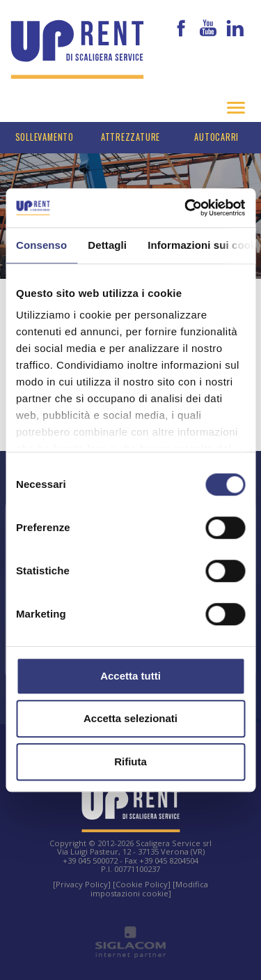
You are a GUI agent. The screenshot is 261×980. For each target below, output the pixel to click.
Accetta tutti (130, 676)
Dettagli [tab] (107, 245)
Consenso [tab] (41, 245)
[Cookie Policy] (142, 884)
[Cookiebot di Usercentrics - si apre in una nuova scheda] (186, 208)
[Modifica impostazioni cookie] (150, 888)
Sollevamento (45, 137)
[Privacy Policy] (82, 884)
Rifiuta (130, 761)
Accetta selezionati (130, 718)
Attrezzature (130, 137)
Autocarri (216, 137)
